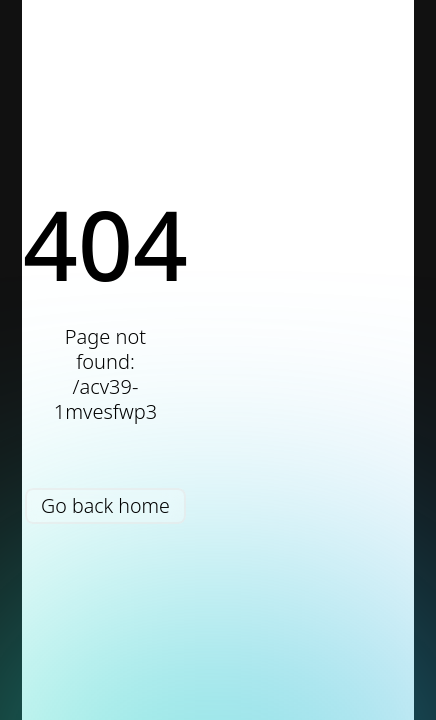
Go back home (105, 505)
